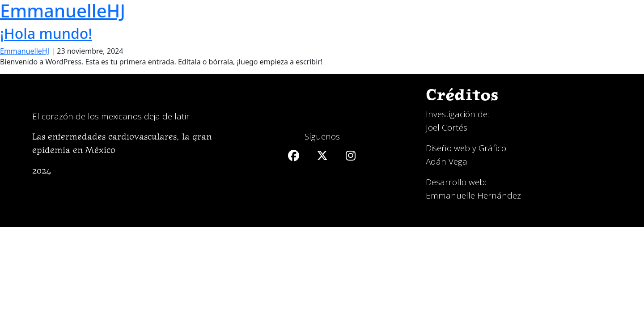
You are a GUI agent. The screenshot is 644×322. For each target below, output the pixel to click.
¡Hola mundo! (46, 33)
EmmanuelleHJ (25, 51)
